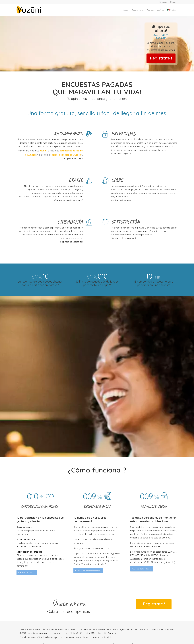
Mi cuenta (174, 2)
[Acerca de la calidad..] (142, 569)
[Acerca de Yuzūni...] (27, 572)
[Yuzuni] (29, 10)
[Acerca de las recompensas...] (88, 571)
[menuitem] (164, 2)
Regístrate (164, 2)
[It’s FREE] (161, 58)
